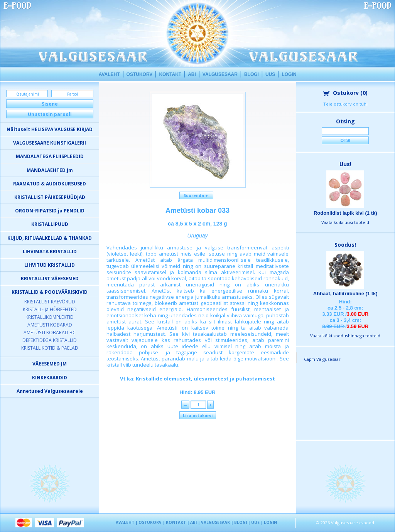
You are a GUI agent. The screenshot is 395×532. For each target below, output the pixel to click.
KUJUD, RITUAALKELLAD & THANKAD (50, 238)
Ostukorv (345, 93)
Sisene (50, 104)
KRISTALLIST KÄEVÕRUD (50, 302)
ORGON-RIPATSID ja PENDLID (50, 211)
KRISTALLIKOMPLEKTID (50, 317)
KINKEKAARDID (50, 378)
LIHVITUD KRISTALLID (50, 265)
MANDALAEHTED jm (50, 170)
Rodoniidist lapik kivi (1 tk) (345, 213)
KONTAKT (170, 74)
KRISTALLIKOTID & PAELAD (50, 348)
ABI (192, 74)
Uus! (345, 164)
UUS (270, 74)
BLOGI (252, 74)
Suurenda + (196, 195)
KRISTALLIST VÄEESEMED (50, 279)
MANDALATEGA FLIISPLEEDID (50, 156)
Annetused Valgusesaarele (50, 391)
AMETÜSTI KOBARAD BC (50, 332)
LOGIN (289, 74)
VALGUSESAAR (220, 74)
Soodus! (345, 245)
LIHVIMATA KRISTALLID (50, 252)
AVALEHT (109, 74)
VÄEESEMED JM (50, 364)
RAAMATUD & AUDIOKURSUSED (50, 184)
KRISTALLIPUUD (50, 224)
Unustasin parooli (50, 114)
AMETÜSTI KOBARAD (50, 325)
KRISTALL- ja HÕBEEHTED (50, 309)
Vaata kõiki (345, 222)
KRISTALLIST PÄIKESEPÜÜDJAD (50, 197)
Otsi (345, 140)
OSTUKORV (140, 74)
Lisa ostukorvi (198, 416)
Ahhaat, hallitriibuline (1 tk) (345, 294)
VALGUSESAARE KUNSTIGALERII (50, 143)
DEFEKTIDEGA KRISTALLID (50, 340)
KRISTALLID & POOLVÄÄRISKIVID (50, 292)
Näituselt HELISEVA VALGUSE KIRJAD (50, 129)
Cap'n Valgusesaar (322, 359)
